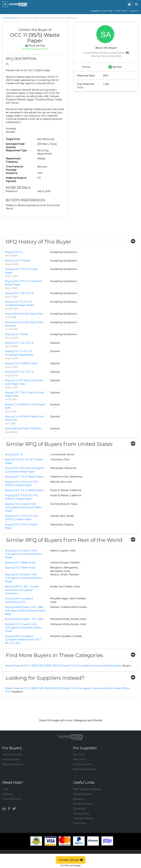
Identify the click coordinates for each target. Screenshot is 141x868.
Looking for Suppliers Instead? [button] (70, 678)
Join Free (79, 755)
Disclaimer (79, 809)
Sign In (135, 11)
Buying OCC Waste (17, 334)
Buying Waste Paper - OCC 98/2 (24, 619)
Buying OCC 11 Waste (18, 261)
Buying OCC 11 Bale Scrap (20, 562)
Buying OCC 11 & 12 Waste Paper (24, 477)
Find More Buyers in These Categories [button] (70, 655)
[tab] (70, 242)
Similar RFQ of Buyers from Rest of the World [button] (70, 540)
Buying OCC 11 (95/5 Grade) (21, 363)
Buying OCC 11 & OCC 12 (19, 293)
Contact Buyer (71, 860)
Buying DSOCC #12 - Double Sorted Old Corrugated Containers (22, 590)
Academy (79, 799)
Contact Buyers (82, 764)
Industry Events (82, 794)
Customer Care (12, 799)
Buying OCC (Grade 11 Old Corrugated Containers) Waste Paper (23, 507)
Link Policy (79, 823)
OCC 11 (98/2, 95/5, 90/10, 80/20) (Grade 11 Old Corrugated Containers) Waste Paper (77, 666)
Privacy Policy (81, 813)
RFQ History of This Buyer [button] (70, 242)
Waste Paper (13, 666)
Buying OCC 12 (14, 252)
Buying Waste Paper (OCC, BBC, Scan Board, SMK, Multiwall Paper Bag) (25, 610)
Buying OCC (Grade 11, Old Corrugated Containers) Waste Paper (23, 554)
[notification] (129, 4)
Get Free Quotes (12, 755)
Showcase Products (85, 769)
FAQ (5, 789)
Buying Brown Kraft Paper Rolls (24, 314)
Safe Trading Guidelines (87, 789)
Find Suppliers (11, 759)
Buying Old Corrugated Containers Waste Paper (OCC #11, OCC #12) (23, 640)
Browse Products (13, 764)
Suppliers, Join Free (101, 11)
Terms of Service (83, 804)
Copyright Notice (83, 818)
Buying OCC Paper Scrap (20, 567)
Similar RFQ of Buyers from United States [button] (70, 444)
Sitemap (8, 794)
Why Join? (122, 11)
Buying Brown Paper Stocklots (23, 428)
